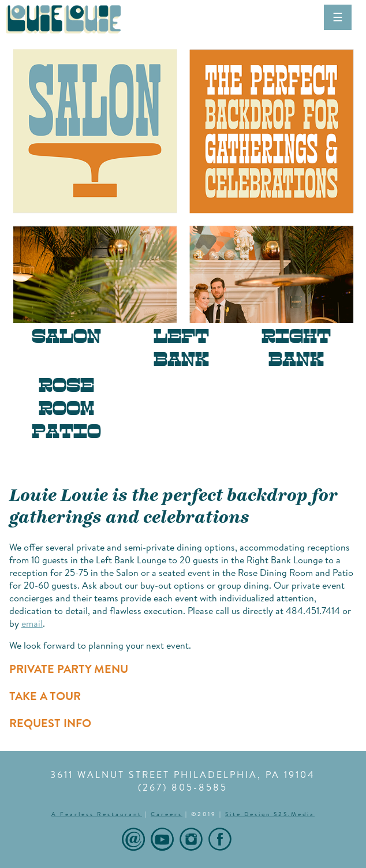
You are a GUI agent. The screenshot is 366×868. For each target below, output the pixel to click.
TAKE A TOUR (45, 696)
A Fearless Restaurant (97, 814)
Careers (167, 814)
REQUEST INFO (50, 723)
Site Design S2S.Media (270, 814)
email (32, 623)
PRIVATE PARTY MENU (69, 669)
